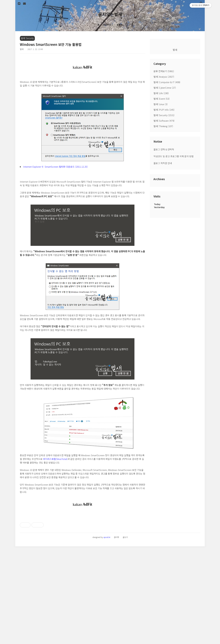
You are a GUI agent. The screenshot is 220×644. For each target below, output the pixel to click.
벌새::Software (164, 121)
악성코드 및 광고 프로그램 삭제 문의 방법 (174, 156)
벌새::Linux (161, 104)
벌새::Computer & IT (167, 82)
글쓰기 (125, 635)
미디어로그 (108, 25)
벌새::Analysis (164, 77)
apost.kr (107, 635)
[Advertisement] (82, 536)
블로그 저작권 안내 (163, 163)
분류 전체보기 (164, 71)
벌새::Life (161, 93)
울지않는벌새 (110, 14)
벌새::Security (164, 115)
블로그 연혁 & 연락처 (164, 149)
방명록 (120, 25)
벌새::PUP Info (164, 110)
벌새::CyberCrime (165, 88)
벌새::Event (162, 99)
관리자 (116, 635)
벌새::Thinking (163, 126)
